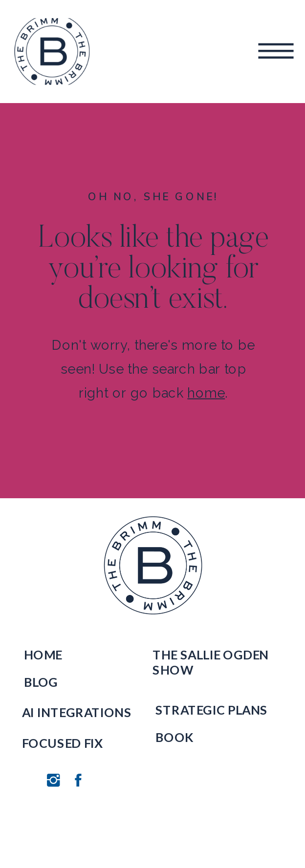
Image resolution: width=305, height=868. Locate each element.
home (206, 393)
